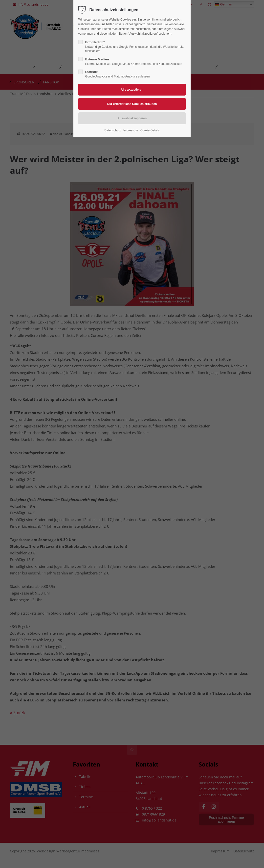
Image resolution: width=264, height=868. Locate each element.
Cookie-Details (150, 130)
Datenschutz (113, 130)
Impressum (131, 130)
